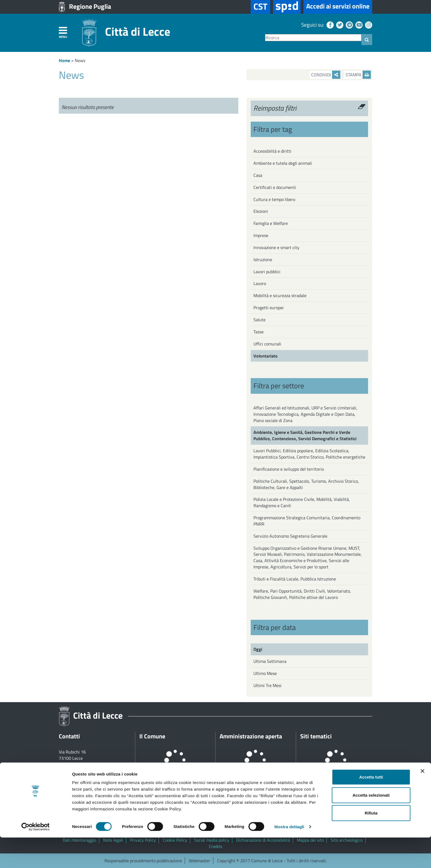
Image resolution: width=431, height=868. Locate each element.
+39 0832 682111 (82, 764)
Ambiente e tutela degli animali (283, 163)
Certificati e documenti (275, 187)
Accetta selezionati (371, 826)
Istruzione (263, 259)
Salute (259, 320)
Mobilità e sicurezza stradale (280, 295)
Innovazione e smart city (276, 247)
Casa (258, 175)
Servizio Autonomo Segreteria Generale (290, 536)
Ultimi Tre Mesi (267, 685)
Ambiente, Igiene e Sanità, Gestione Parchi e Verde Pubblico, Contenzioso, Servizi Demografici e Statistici (305, 435)
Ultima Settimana (270, 661)
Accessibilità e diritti (272, 151)
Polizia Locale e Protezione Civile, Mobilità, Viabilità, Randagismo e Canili (302, 502)
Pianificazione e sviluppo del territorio (289, 469)
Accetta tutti (371, 807)
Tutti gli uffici (71, 790)
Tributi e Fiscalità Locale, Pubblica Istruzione (295, 579)
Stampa (358, 75)
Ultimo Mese (265, 673)
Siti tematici (316, 736)
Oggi (258, 649)
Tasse (259, 332)
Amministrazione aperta (251, 736)
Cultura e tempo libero (274, 199)
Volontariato (266, 356)
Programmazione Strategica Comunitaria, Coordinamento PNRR (307, 521)
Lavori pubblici (267, 272)
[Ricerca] (313, 38)
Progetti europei (269, 308)
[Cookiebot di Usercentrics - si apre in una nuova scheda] (36, 857)
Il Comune (152, 736)
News (80, 60)
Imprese (261, 235)
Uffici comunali (267, 344)
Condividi (326, 75)
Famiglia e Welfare (271, 223)
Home (64, 60)
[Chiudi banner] (422, 802)
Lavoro (260, 283)
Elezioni (261, 211)
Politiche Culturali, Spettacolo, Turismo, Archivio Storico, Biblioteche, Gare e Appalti (306, 484)
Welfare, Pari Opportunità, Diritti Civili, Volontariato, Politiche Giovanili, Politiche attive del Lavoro (302, 594)
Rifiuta (371, 843)
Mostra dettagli (289, 857)
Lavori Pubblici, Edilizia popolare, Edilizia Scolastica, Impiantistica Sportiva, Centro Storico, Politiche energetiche (309, 454)
